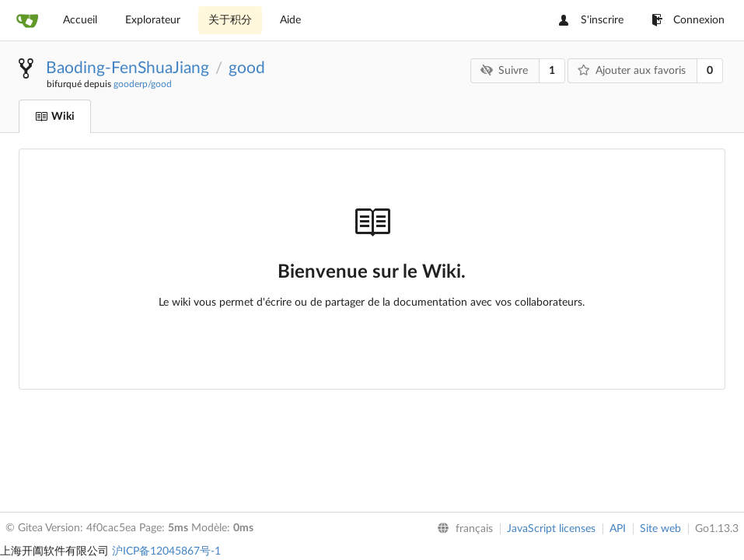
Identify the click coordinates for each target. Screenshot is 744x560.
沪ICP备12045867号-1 (166, 551)
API (618, 529)
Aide (290, 20)
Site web (660, 529)
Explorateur (153, 20)
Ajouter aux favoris (632, 70)
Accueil (80, 20)
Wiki (55, 117)
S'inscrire (591, 20)
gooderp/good (143, 84)
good (247, 68)
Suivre (504, 70)
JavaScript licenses (551, 529)
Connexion (688, 20)
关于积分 (230, 20)
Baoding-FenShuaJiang (127, 68)
